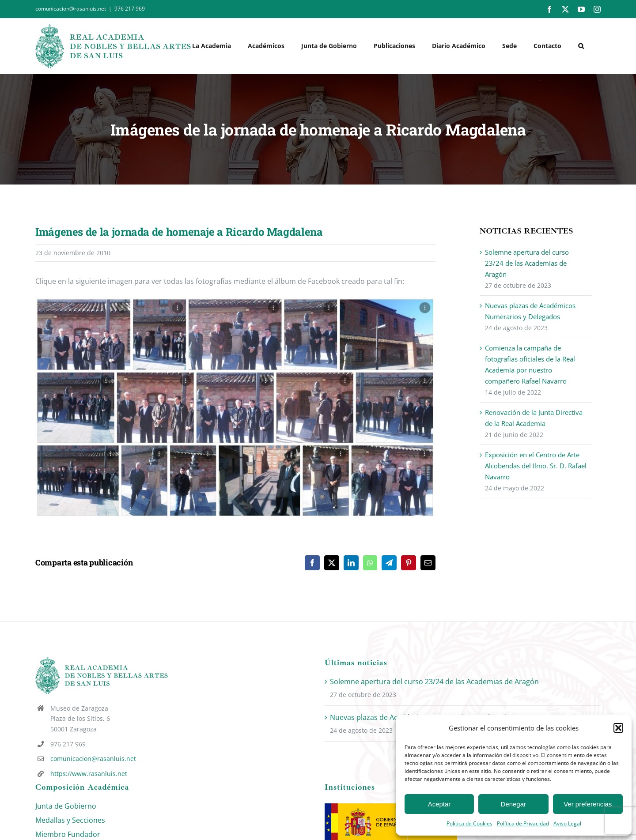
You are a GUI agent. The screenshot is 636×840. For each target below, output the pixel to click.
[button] (618, 728)
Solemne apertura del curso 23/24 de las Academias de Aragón (527, 263)
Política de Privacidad (523, 823)
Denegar (514, 804)
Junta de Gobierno (66, 806)
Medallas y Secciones (70, 820)
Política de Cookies (469, 823)
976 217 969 (130, 9)
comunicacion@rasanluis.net (93, 759)
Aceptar (439, 804)
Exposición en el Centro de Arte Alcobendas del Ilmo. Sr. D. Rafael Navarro (536, 466)
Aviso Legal (567, 823)
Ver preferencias (588, 804)
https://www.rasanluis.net (89, 774)
